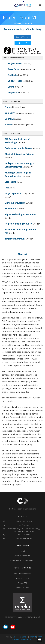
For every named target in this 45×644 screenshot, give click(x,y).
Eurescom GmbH (20, 637)
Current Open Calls (22, 556)
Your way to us (28, 531)
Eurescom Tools (22, 588)
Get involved (22, 551)
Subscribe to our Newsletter (22, 561)
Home (15, 24)
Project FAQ (22, 583)
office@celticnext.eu (24, 538)
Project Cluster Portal (22, 574)
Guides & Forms (22, 578)
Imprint (33, 637)
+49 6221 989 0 (24, 535)
